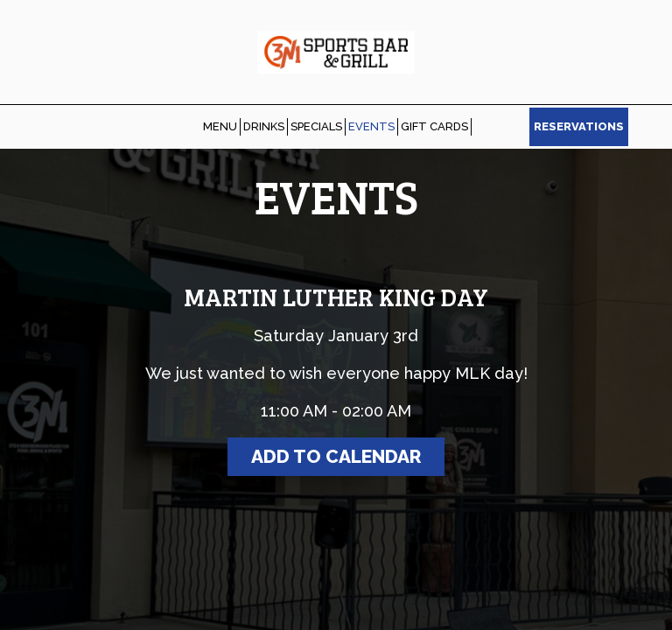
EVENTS (371, 126)
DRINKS (264, 126)
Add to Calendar (336, 456)
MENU (220, 126)
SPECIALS (316, 126)
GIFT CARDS (434, 126)
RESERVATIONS (579, 126)
